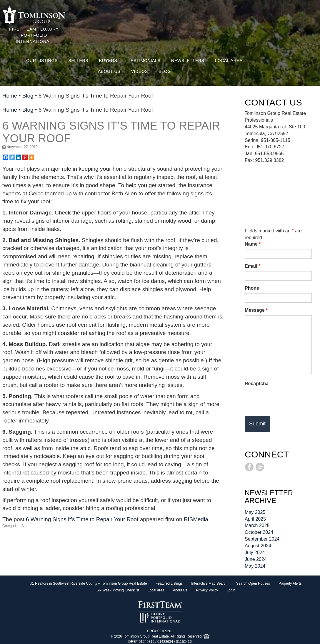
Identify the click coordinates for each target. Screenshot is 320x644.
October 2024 (259, 532)
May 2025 (255, 512)
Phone (252, 288)
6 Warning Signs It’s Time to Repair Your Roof (111, 132)
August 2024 (258, 546)
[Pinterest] (25, 157)
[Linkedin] (19, 157)
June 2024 (256, 559)
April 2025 (255, 519)
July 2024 (255, 552)
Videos (140, 71)
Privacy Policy (207, 590)
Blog (165, 71)
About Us (109, 71)
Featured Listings (169, 583)
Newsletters (188, 61)
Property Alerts (290, 583)
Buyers (108, 61)
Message (256, 310)
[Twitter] (12, 157)
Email (252, 266)
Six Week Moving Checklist (118, 590)
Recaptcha (257, 384)
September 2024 (262, 539)
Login (231, 590)
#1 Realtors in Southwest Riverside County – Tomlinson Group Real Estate (88, 583)
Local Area (229, 61)
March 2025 (257, 525)
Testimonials (144, 61)
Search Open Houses (253, 583)
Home (10, 96)
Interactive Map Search (209, 583)
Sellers (78, 61)
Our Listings (42, 61)
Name (253, 244)
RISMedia (198, 519)
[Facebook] (6, 157)
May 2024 (255, 566)
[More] (31, 157)
